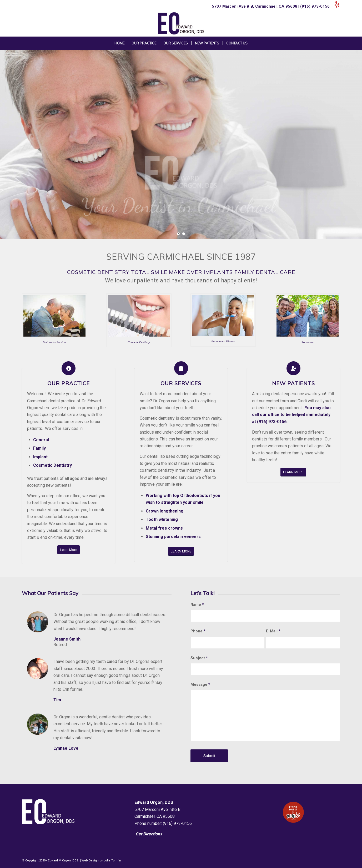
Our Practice (69, 383)
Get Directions (149, 834)
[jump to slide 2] (184, 234)
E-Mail (273, 631)
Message (200, 684)
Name (197, 605)
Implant (40, 457)
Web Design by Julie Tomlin (101, 861)
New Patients (293, 383)
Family (39, 448)
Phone (198, 631)
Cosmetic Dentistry (52, 465)
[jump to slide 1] (178, 234)
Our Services (181, 383)
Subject (199, 658)
